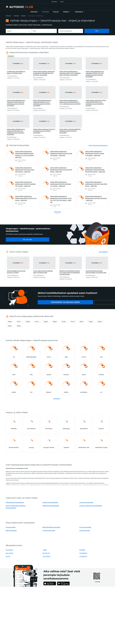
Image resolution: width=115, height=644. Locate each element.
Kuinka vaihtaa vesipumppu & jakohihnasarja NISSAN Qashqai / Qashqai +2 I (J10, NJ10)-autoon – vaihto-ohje (25, 154)
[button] (67, 12)
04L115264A (9, 553)
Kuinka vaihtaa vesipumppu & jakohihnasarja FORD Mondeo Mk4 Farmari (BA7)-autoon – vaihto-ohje (95, 170)
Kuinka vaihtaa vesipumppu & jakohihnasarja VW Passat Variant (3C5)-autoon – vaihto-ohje (25, 170)
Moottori (23, 16)
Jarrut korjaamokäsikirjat (86, 502)
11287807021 (83, 556)
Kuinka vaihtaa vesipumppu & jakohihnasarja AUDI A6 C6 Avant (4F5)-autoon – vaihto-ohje (61, 170)
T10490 (45, 550)
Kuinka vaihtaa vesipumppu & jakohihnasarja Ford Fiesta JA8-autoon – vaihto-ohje (96, 198)
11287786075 (46, 556)
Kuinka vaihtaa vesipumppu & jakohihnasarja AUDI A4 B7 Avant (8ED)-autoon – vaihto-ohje (96, 184)
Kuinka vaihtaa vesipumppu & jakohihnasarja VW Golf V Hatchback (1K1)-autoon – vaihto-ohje (25, 184)
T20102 (8, 556)
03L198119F (46, 553)
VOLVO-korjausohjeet (85, 527)
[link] (34, 12)
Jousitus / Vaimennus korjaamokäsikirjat (91, 506)
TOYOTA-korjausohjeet (49, 530)
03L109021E (9, 550)
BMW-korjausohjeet (11, 530)
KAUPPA (54, 2)
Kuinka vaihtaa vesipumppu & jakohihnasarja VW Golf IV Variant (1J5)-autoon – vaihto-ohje (95, 153)
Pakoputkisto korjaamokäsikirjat (15, 502)
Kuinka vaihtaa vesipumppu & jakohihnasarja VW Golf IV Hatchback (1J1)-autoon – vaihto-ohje (61, 184)
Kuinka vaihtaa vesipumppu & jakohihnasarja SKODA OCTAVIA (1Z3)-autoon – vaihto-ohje (26, 198)
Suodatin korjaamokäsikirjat (50, 502)
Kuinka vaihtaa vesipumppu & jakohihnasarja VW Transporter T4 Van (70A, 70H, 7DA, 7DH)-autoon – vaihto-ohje (61, 199)
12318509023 (83, 553)
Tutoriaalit (16, 16)
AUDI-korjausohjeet (85, 530)
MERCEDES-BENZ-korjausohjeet (51, 527)
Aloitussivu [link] (8, 16)
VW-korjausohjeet (11, 527)
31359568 (82, 550)
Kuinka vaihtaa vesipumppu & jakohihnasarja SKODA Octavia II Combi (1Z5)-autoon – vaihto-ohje (61, 153)
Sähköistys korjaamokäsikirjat (51, 506)
